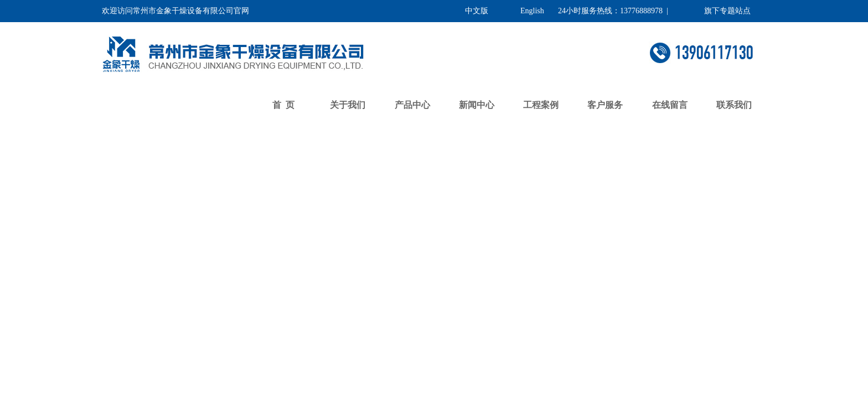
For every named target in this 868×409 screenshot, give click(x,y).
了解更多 (231, 324)
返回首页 (231, 143)
